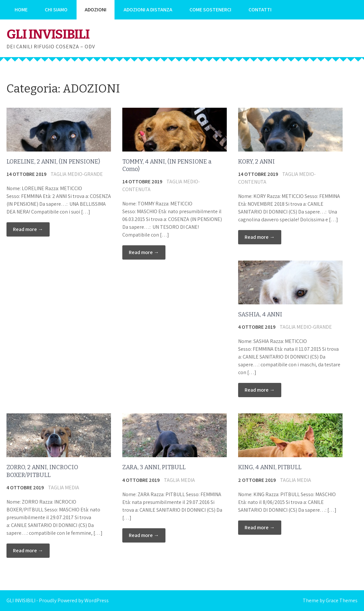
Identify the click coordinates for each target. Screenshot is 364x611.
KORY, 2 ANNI (256, 162)
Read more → (28, 229)
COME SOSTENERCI (210, 10)
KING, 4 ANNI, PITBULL (270, 467)
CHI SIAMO (56, 10)
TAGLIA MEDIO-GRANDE (77, 174)
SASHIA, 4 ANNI (260, 314)
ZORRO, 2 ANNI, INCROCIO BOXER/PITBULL (42, 471)
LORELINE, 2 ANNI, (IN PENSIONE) (53, 162)
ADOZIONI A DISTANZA (148, 10)
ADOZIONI (96, 10)
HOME (21, 10)
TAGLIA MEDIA (64, 488)
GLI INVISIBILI (48, 34)
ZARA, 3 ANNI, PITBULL (154, 467)
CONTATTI (260, 10)
